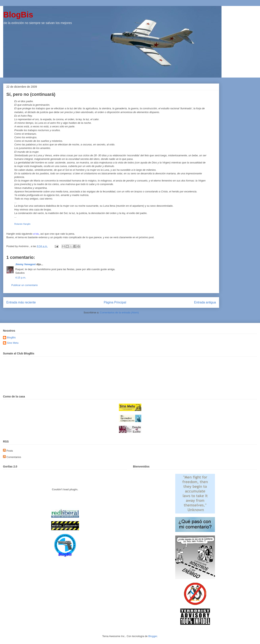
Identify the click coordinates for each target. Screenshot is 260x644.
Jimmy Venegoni (26, 264)
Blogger (153, 636)
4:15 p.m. (21, 278)
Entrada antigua (205, 302)
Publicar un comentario (25, 285)
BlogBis (18, 15)
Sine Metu (13, 343)
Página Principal (115, 302)
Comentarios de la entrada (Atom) (119, 312)
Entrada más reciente (21, 302)
